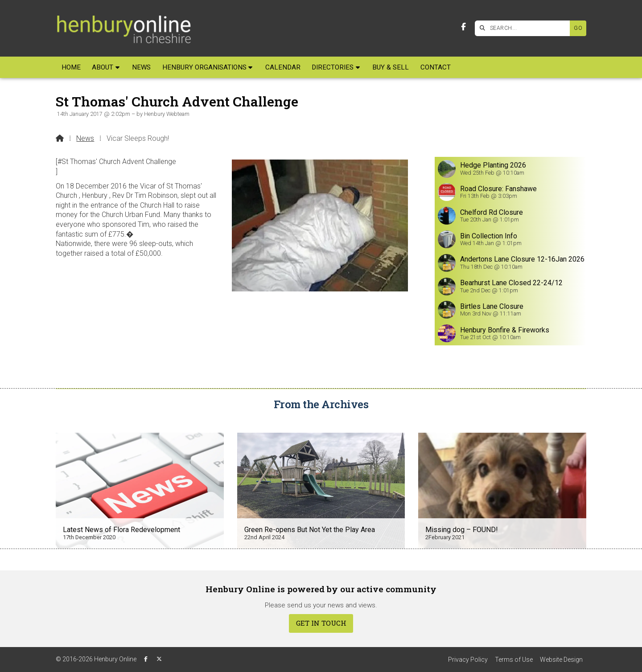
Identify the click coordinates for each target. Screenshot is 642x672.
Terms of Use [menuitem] (514, 660)
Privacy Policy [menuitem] (468, 660)
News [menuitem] (141, 67)
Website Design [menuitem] (561, 660)
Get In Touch (321, 623)
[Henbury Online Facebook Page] (463, 27)
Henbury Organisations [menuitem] (204, 67)
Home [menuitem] (71, 67)
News (85, 138)
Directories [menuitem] (333, 67)
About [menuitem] (103, 67)
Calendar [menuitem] (283, 67)
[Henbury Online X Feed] (159, 659)
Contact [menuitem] (436, 67)
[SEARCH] (525, 28)
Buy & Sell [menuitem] (391, 67)
